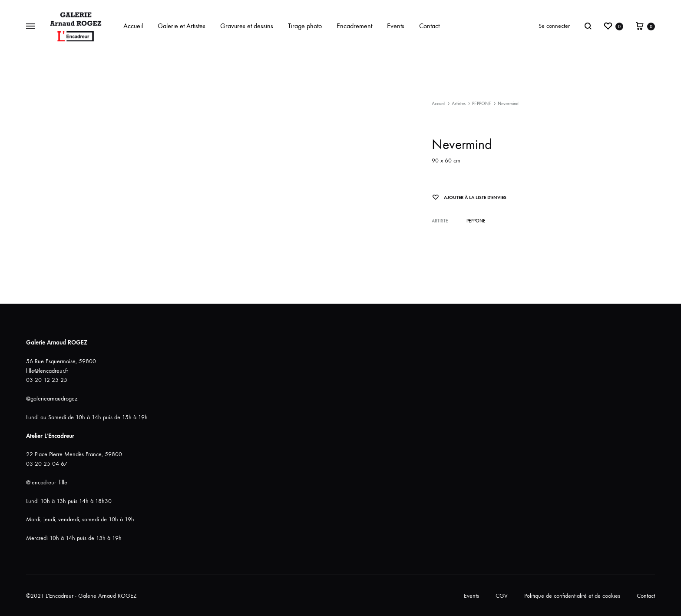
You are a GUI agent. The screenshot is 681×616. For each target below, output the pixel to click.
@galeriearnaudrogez (52, 399)
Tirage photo (305, 26)
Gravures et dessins (247, 26)
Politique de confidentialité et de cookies (572, 596)
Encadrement (354, 26)
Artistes (459, 104)
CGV (502, 596)
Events (396, 26)
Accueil (133, 26)
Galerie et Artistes (182, 26)
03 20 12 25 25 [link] (47, 380)
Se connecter (554, 26)
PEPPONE (482, 104)
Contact (429, 26)
